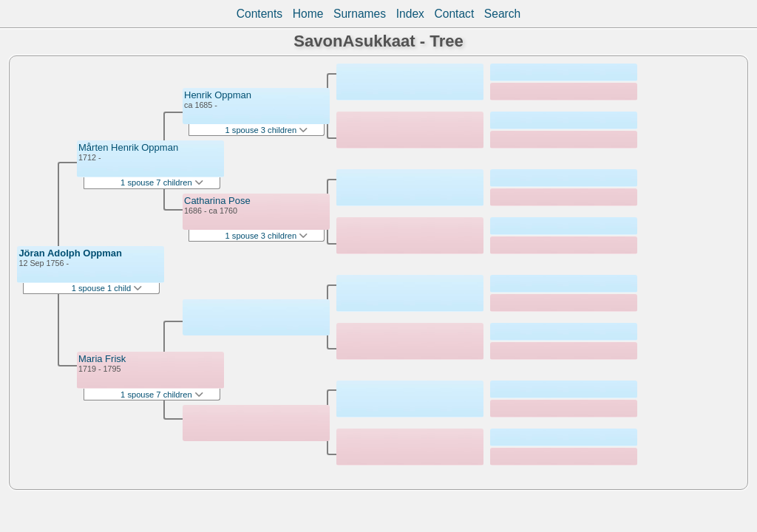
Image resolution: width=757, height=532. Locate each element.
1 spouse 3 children (267, 130)
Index (410, 14)
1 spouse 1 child (107, 288)
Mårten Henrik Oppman (128, 147)
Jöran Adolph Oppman (70, 253)
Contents (259, 14)
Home (308, 14)
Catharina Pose (217, 201)
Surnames (360, 14)
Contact (454, 14)
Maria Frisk (102, 359)
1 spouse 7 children (162, 183)
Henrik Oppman (218, 95)
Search (502, 14)
